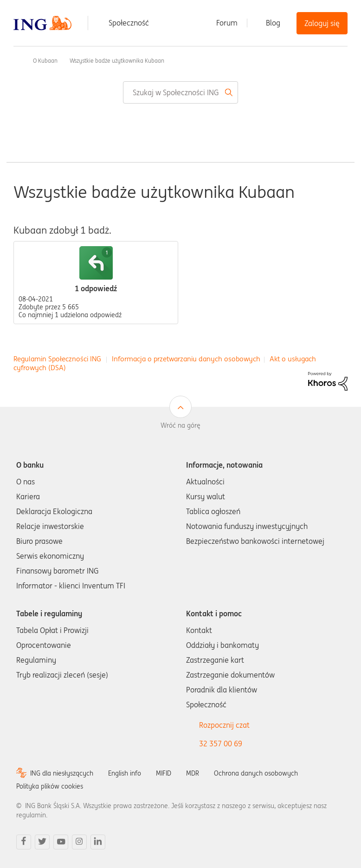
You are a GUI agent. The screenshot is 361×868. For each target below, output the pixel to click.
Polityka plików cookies (50, 786)
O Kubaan (45, 61)
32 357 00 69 (221, 744)
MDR (193, 773)
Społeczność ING (17, 60)
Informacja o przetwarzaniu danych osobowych (186, 359)
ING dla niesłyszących (62, 773)
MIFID (164, 773)
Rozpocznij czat (224, 725)
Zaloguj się (322, 23)
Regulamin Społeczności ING (57, 359)
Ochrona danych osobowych (256, 773)
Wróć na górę (180, 425)
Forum (227, 23)
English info (125, 773)
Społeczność (129, 23)
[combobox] (180, 92)
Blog (273, 23)
